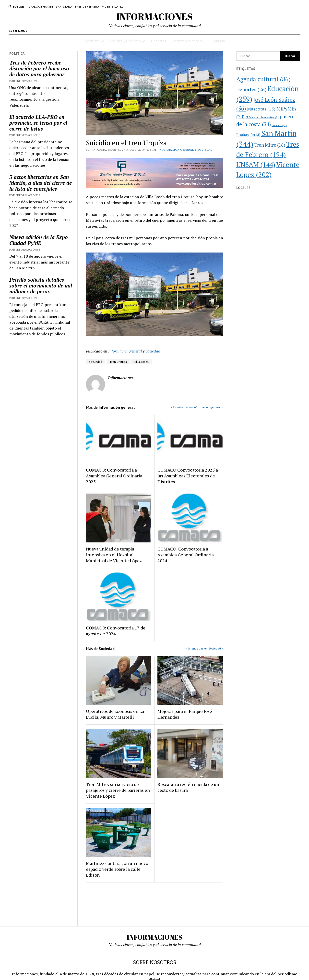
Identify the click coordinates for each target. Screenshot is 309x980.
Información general (176, 149)
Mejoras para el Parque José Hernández (185, 714)
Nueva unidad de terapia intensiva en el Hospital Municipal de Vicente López (114, 555)
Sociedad (92, 41)
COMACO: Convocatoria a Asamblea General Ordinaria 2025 (114, 476)
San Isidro (64, 6)
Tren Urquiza (118, 362)
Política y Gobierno (125, 41)
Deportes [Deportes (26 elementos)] (251, 89)
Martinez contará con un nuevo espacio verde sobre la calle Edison (117, 869)
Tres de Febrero (87, 6)
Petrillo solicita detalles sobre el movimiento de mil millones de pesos (41, 286)
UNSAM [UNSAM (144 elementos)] (256, 165)
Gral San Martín (41, 6)
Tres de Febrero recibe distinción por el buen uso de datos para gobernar (39, 68)
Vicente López (113, 6)
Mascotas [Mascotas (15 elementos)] (261, 109)
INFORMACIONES (155, 17)
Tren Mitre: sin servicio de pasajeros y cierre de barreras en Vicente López (118, 790)
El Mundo (217, 41)
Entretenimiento (186, 41)
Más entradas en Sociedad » (204, 648)
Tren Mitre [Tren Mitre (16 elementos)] (270, 145)
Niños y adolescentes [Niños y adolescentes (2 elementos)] (262, 117)
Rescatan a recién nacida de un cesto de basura (188, 787)
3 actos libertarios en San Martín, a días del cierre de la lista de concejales (41, 183)
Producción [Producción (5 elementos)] (248, 135)
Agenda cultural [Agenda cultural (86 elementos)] (263, 79)
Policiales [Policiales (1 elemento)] (279, 125)
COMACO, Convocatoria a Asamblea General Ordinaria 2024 (186, 555)
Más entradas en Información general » (197, 407)
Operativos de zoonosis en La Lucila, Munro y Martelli (115, 714)
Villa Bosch (141, 362)
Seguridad (95, 362)
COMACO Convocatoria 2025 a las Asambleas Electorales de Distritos (188, 476)
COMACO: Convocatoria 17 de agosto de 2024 (116, 631)
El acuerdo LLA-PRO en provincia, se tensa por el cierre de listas (38, 123)
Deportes (159, 41)
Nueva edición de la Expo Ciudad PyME (39, 240)
